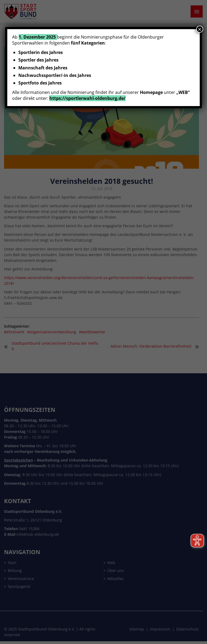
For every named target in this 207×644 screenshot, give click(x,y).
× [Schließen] (200, 29)
